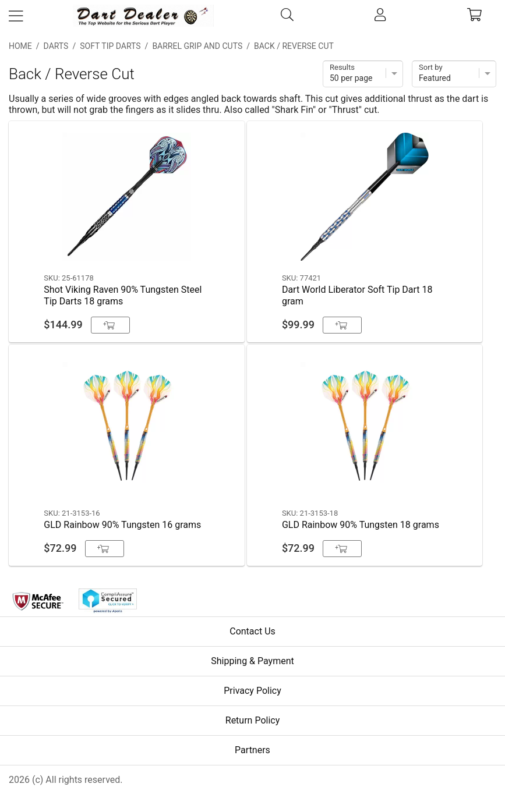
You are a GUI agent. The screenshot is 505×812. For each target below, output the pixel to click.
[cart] (474, 16)
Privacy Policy (252, 691)
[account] (380, 16)
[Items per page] (363, 74)
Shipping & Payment (252, 661)
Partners (252, 750)
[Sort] (454, 74)
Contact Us (252, 631)
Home (20, 46)
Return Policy (252, 720)
